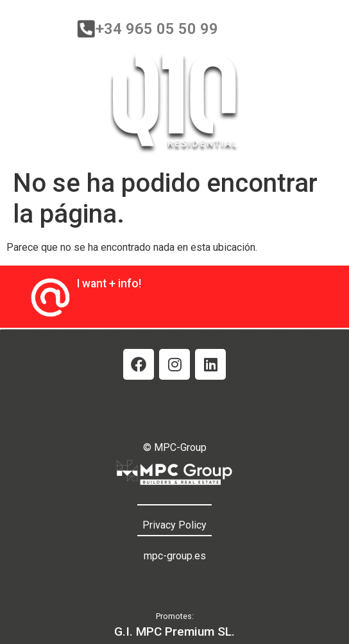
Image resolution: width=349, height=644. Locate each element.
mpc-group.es (175, 556)
